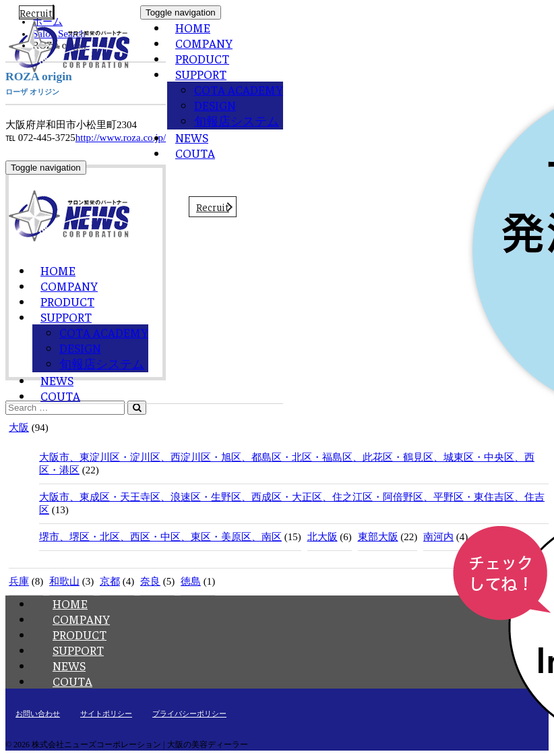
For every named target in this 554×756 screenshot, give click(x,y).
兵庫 (19, 581)
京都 (110, 581)
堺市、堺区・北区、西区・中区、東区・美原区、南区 (160, 537)
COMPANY (204, 43)
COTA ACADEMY (239, 89)
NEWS (192, 137)
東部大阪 (378, 537)
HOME (193, 27)
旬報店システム (237, 120)
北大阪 (322, 537)
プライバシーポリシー (189, 714)
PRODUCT (202, 58)
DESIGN (215, 105)
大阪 (19, 428)
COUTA (195, 153)
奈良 (150, 581)
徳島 (191, 581)
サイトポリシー (106, 714)
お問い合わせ (38, 714)
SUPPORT (201, 74)
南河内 (438, 537)
